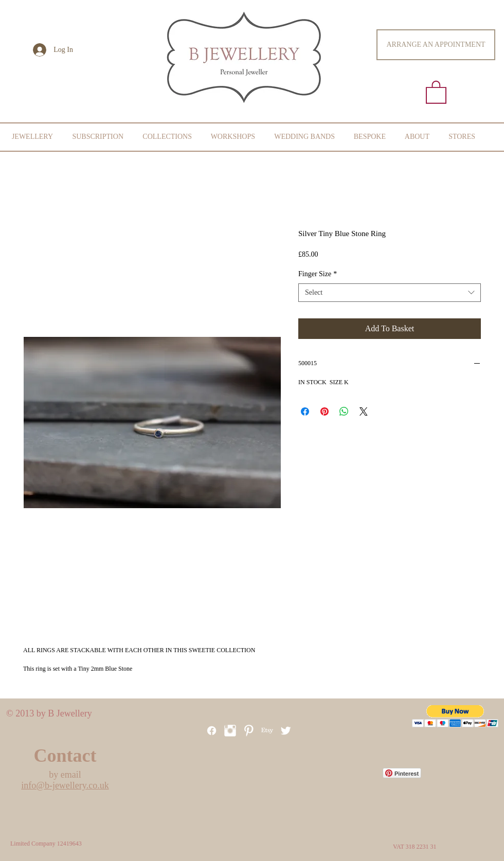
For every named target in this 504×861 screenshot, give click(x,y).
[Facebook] (212, 731)
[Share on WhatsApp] (344, 411)
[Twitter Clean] (286, 731)
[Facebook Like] (225, 825)
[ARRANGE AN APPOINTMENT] (436, 45)
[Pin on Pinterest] (325, 411)
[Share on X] (364, 411)
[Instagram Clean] (230, 731)
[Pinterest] (249, 731)
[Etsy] (267, 731)
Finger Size (318, 274)
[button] (436, 92)
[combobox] (390, 293)
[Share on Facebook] (305, 411)
